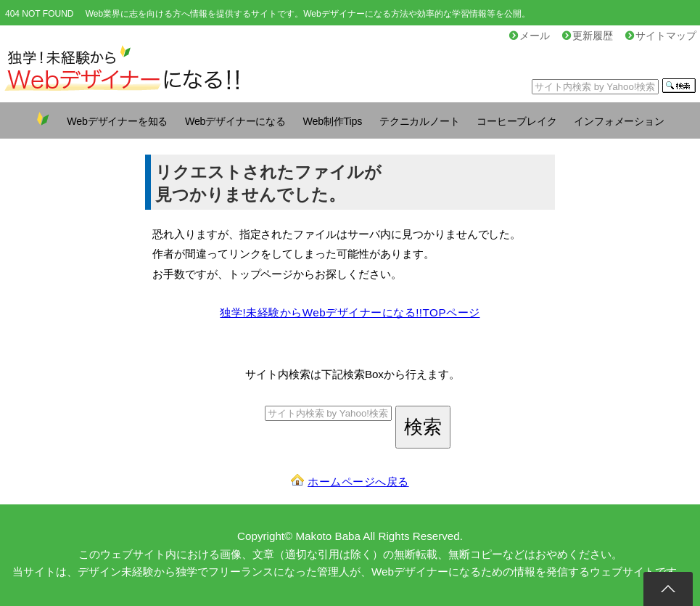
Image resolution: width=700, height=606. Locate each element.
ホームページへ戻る (358, 482)
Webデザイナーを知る (117, 121)
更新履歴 (588, 36)
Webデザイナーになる (235, 121)
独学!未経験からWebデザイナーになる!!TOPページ (350, 312)
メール (530, 36)
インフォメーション (619, 121)
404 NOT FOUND (39, 14)
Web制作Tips (333, 121)
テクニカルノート (419, 121)
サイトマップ (661, 36)
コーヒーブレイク (516, 121)
